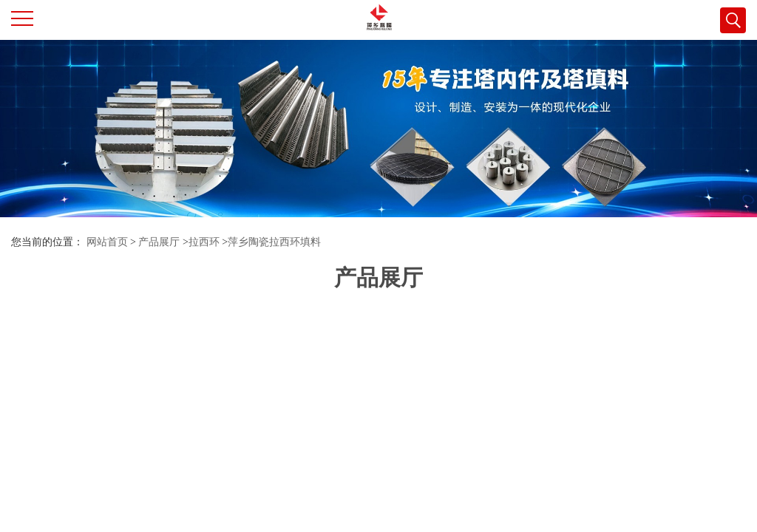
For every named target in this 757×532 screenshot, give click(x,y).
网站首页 (107, 242)
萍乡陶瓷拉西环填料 (274, 242)
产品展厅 (159, 242)
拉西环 (204, 242)
